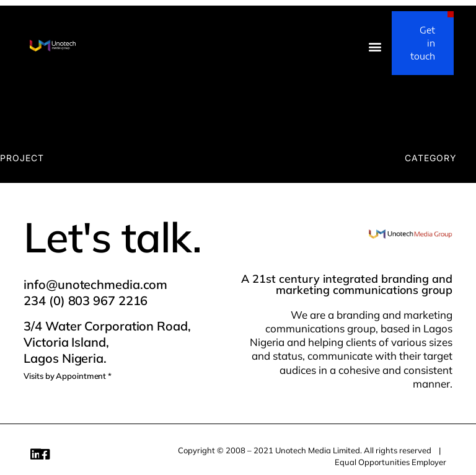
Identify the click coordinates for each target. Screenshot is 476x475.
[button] (375, 46)
